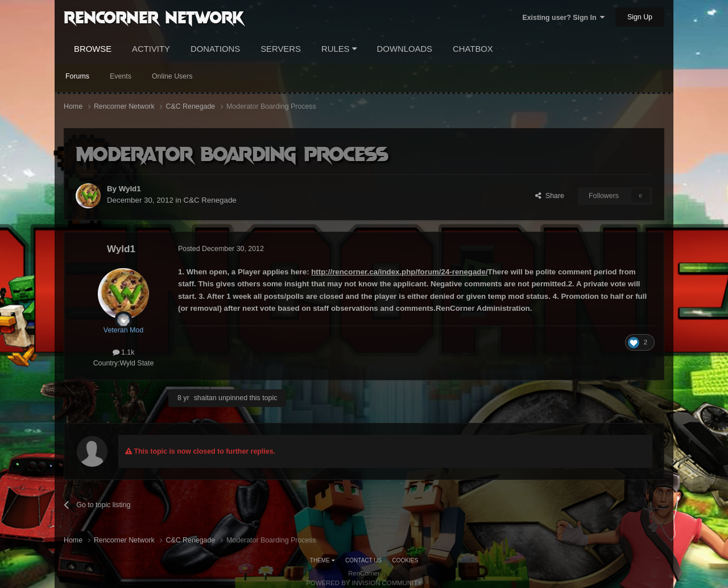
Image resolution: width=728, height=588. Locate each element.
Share (550, 196)
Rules (339, 49)
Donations (215, 49)
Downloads (405, 49)
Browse (93, 49)
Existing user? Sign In (563, 18)
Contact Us (363, 560)
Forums (77, 76)
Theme (322, 560)
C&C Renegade (210, 200)
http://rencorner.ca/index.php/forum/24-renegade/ (399, 272)
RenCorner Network (154, 17)
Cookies (406, 560)
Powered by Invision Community (364, 583)
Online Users (172, 76)
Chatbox (473, 49)
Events (121, 76)
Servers (281, 49)
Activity (151, 49)
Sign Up (640, 17)
